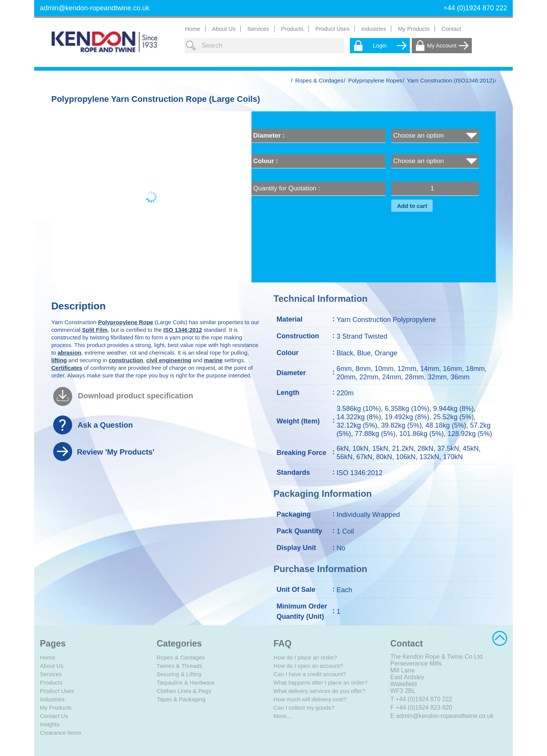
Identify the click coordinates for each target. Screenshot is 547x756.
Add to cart (412, 206)
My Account (442, 45)
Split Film (95, 330)
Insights (50, 724)
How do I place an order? (305, 657)
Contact (451, 29)
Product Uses (57, 691)
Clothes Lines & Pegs (184, 691)
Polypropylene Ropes (375, 80)
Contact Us (54, 716)
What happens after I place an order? (321, 682)
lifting (59, 360)
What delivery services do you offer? (319, 691)
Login (380, 45)
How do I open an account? (308, 666)
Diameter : (269, 136)
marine (213, 360)
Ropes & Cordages (319, 80)
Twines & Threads (180, 666)
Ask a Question (105, 425)
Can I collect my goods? (304, 708)
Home (193, 29)
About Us (224, 29)
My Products (414, 29)
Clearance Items (61, 733)
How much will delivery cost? (310, 699)
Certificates (67, 368)
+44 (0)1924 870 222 (424, 699)
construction (126, 360)
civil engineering (169, 360)
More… (283, 716)
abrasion (70, 353)
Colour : (266, 161)
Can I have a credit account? (310, 674)
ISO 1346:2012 (183, 330)
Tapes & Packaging (181, 699)
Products (51, 682)
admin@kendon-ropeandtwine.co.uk (95, 8)
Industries (52, 699)
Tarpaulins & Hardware (186, 682)
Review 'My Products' (115, 452)
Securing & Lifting (179, 674)
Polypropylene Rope (126, 322)
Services (51, 674)
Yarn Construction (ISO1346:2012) (451, 80)
